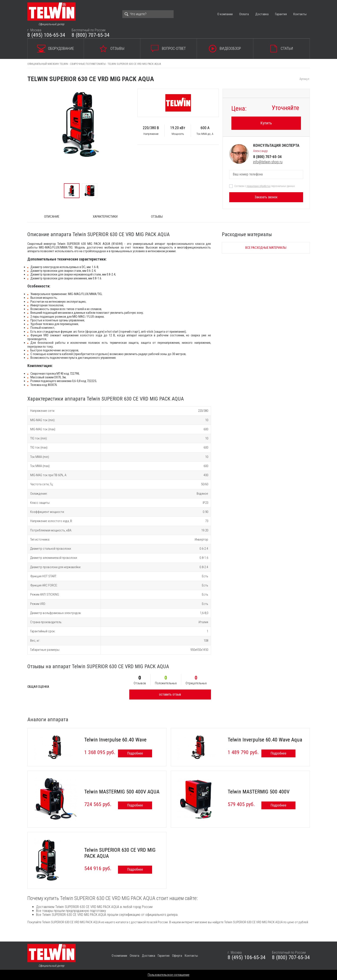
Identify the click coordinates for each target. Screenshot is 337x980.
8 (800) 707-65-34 (91, 35)
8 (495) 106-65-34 (46, 35)
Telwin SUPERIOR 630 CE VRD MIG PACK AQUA (120, 853)
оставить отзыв (170, 694)
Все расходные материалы (266, 248)
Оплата (244, 14)
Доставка (262, 14)
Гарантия (281, 14)
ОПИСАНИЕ (52, 217)
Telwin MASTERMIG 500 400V (259, 792)
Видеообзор (230, 48)
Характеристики (105, 217)
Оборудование (61, 48)
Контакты (300, 14)
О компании (225, 14)
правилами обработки (259, 186)
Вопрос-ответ (174, 48)
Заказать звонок (266, 197)
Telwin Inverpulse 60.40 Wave (115, 740)
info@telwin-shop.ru (268, 162)
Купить (266, 123)
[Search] (148, 14)
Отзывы (117, 48)
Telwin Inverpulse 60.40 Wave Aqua (265, 740)
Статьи (287, 48)
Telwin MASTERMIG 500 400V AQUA (122, 792)
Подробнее (135, 753)
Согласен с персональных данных (265, 186)
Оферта (177, 956)
